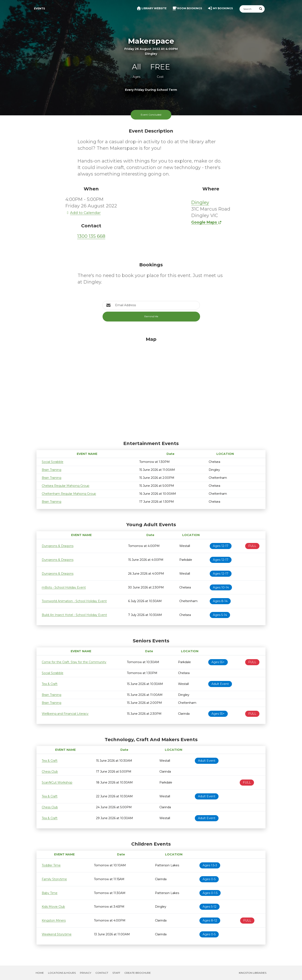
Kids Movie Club (53, 907)
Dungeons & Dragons (58, 546)
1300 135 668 (91, 236)
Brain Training (51, 470)
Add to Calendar (83, 213)
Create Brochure (138, 973)
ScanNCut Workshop (57, 782)
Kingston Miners (54, 920)
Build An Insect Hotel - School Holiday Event (74, 615)
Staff (116, 973)
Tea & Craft (50, 684)
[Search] (248, 9)
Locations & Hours (62, 973)
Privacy (86, 973)
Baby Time (50, 893)
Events (39, 8)
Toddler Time (51, 865)
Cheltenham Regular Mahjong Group (69, 494)
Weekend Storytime (57, 934)
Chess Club (50, 772)
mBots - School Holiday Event (64, 587)
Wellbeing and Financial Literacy (65, 714)
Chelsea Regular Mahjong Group (66, 486)
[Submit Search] (261, 9)
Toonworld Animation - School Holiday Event (74, 601)
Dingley (200, 202)
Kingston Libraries (253, 973)
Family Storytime (54, 879)
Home (40, 973)
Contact (102, 973)
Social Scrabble (53, 462)
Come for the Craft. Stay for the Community (74, 662)
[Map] (151, 388)
